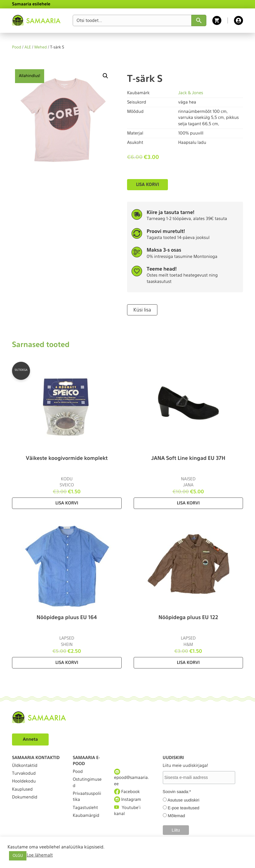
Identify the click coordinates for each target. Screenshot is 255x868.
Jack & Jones (191, 93)
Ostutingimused (87, 783)
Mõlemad (176, 816)
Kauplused (22, 789)
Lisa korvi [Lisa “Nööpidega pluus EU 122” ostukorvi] (188, 663)
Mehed (41, 47)
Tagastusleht (85, 808)
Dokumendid (25, 797)
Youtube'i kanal (127, 811)
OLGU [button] (18, 856)
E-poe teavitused (183, 808)
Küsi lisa (142, 310)
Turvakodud (24, 773)
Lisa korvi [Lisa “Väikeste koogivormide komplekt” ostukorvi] (67, 503)
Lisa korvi (147, 184)
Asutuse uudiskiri (184, 800)
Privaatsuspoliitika (87, 797)
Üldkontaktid (25, 766)
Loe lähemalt (39, 855)
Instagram (128, 800)
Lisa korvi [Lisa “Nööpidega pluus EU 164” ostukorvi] (67, 663)
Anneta (30, 739)
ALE (28, 47)
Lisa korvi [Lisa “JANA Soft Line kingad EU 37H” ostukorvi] (188, 503)
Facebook (127, 792)
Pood (17, 47)
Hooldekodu (24, 781)
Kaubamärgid (86, 816)
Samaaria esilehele (31, 4)
